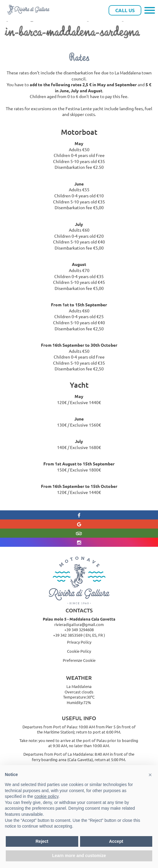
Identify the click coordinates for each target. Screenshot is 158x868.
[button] (150, 775)
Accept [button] (116, 841)
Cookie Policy (79, 651)
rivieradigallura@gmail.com (79, 624)
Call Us (125, 10)
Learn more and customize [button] (79, 856)
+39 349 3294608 (79, 630)
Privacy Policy (79, 642)
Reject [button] (42, 841)
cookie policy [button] (46, 796)
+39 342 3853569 (68, 635)
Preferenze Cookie (79, 660)
